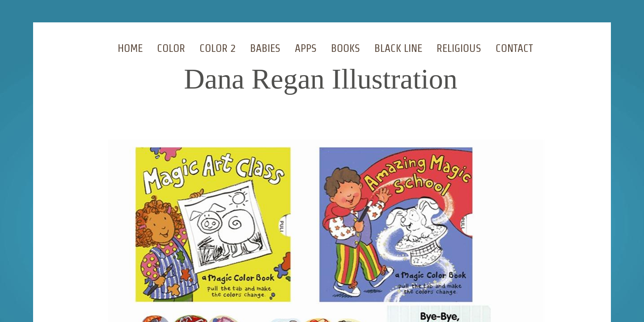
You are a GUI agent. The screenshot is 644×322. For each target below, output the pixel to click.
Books (345, 48)
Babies (265, 48)
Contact (514, 48)
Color (171, 48)
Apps (306, 48)
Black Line (398, 48)
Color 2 (218, 48)
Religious (459, 48)
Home (130, 48)
